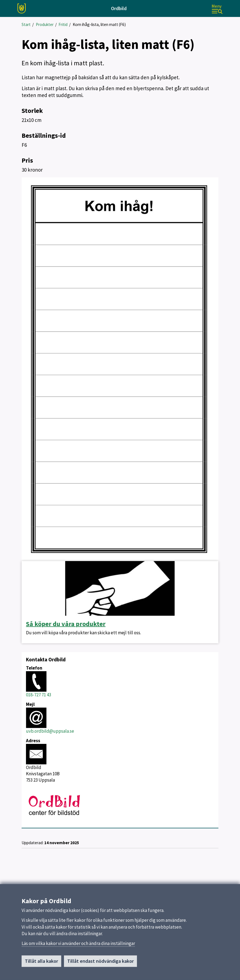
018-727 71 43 (39, 695)
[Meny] (217, 9)
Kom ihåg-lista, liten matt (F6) (99, 24)
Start (26, 24)
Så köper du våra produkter (66, 624)
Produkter (45, 24)
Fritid (63, 24)
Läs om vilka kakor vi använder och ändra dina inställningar (78, 946)
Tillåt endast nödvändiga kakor (100, 963)
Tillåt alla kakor (41, 963)
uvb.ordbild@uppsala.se (50, 731)
